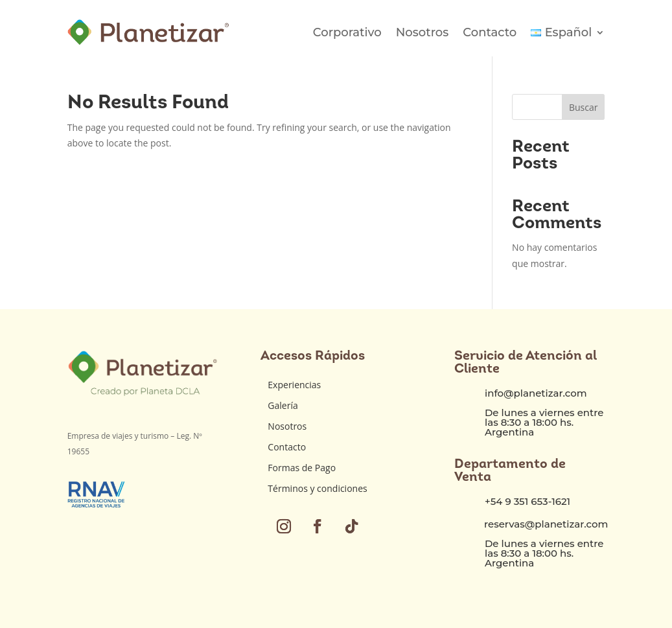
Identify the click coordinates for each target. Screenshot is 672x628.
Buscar (584, 107)
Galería (283, 405)
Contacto (490, 32)
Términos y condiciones (317, 488)
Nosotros (423, 32)
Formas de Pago (302, 468)
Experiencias (294, 385)
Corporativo (347, 32)
